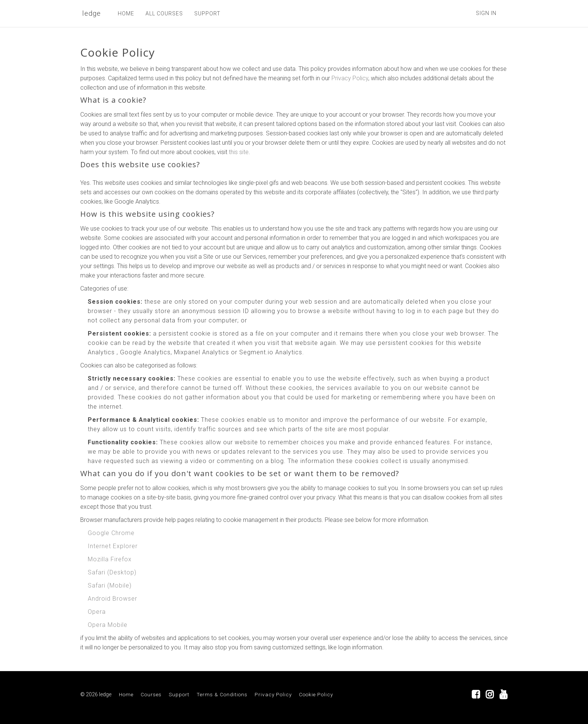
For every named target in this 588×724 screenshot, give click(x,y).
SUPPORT (207, 13)
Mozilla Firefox (110, 559)
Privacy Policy (350, 78)
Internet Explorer (113, 546)
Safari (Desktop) (112, 572)
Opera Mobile (108, 625)
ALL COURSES (164, 13)
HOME (126, 13)
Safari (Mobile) (110, 585)
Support (179, 694)
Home (126, 694)
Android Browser (112, 599)
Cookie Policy (316, 694)
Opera (97, 612)
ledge (91, 13)
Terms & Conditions (222, 694)
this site (239, 152)
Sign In (486, 13)
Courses (151, 694)
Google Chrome (111, 533)
